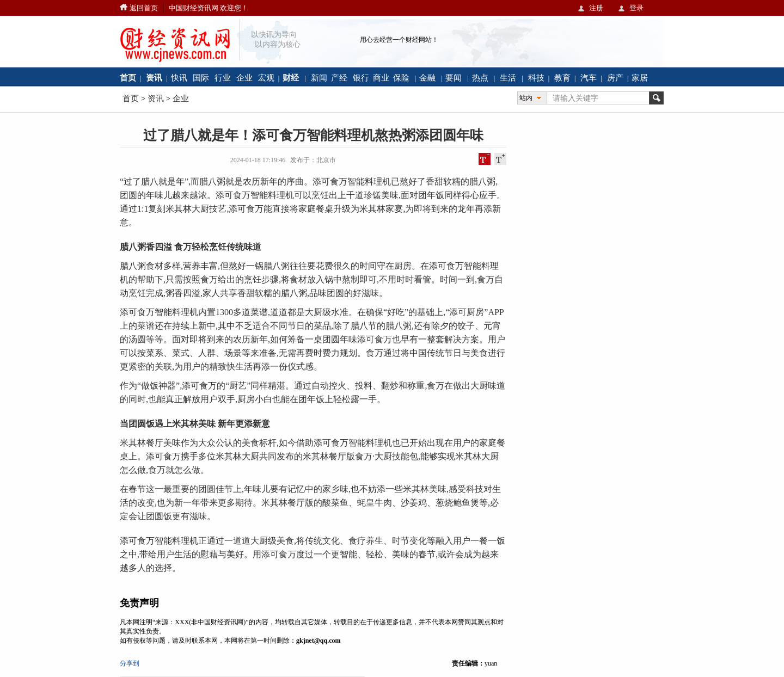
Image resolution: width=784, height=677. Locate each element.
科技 (536, 78)
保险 (401, 78)
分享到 (130, 663)
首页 (131, 99)
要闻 (454, 78)
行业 (223, 78)
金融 (427, 78)
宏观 (266, 78)
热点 (480, 78)
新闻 (319, 78)
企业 (244, 78)
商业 (381, 78)
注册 (596, 8)
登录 (636, 8)
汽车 (589, 78)
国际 (201, 78)
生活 (508, 78)
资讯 (156, 99)
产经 (339, 78)
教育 (562, 78)
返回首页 (144, 8)
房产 (615, 78)
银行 (361, 78)
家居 (640, 78)
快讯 (179, 78)
